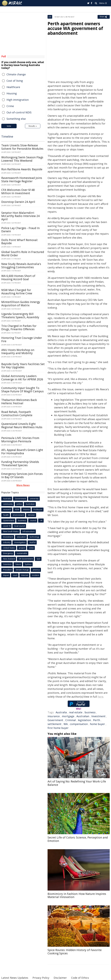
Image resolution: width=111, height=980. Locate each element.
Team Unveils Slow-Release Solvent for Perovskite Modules (22, 147)
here (101, 697)
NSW (17, 509)
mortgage (68, 716)
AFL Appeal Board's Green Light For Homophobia (22, 452)
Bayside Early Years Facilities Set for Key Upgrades (23, 366)
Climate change (16, 74)
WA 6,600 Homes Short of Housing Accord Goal (18, 278)
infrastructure (29, 531)
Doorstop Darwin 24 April (18, 202)
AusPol (33, 542)
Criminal (71, 720)
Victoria (26, 509)
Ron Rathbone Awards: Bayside (22, 169)
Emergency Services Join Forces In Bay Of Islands (22, 476)
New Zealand (9, 559)
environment (18, 515)
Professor (38, 509)
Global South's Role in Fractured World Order (23, 254)
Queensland (9, 520)
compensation (79, 724)
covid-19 (7, 526)
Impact (6, 575)
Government (55, 720)
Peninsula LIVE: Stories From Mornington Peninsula (20, 440)
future (18, 564)
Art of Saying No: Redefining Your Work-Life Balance (77, 783)
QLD (39, 559)
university (34, 499)
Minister (31, 515)
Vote (9, 126)
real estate (76, 712)
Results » (33, 126)
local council (20, 526)
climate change (22, 570)
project (22, 548)
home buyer (97, 724)
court (15, 575)
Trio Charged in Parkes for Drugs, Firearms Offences (19, 328)
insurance (54, 716)
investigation (20, 542)
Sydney (28, 564)
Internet (25, 575)
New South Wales (11, 531)
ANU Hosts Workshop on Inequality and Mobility (18, 352)
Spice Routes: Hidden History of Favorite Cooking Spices (75, 952)
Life (50, 17)
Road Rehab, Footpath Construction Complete (17, 414)
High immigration (18, 100)
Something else (16, 119)
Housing (12, 93)
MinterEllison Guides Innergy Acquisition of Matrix (21, 304)
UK (41, 520)
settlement (54, 724)
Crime (10, 106)
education (21, 537)
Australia (61, 712)
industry (7, 542)
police (19, 504)
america (36, 570)
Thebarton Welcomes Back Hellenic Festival (19, 402)
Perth (97, 720)
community (8, 504)
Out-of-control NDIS (19, 112)
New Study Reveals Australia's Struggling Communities (21, 266)
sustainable (22, 553)
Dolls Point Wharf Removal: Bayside (20, 242)
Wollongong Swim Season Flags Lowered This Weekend (22, 159)
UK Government (26, 559)
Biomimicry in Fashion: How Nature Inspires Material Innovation (77, 895)
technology (34, 537)
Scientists (7, 564)
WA (66, 724)
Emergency (8, 553)
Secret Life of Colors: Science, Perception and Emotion (78, 839)
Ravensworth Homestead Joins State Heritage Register (22, 180)
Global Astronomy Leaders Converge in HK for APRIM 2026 (22, 378)
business (90, 712)
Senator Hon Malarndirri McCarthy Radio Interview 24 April (20, 216)
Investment (98, 716)
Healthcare (13, 87)
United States (9, 548)
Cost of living (15, 81)
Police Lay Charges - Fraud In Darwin (20, 230)
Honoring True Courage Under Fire (22, 340)
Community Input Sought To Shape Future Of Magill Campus (22, 390)
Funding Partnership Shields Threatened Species (20, 464)
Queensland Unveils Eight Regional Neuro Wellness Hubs (22, 426)
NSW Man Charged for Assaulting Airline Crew (17, 292)
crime (31, 548)
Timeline (7, 137)
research (7, 509)
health (6, 515)
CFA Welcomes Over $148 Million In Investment (18, 192)
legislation (84, 720)
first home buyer (58, 728)
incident (36, 575)
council (33, 520)
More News (23, 485)
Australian (83, 716)
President (7, 570)
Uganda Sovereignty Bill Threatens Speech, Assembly (20, 316)
